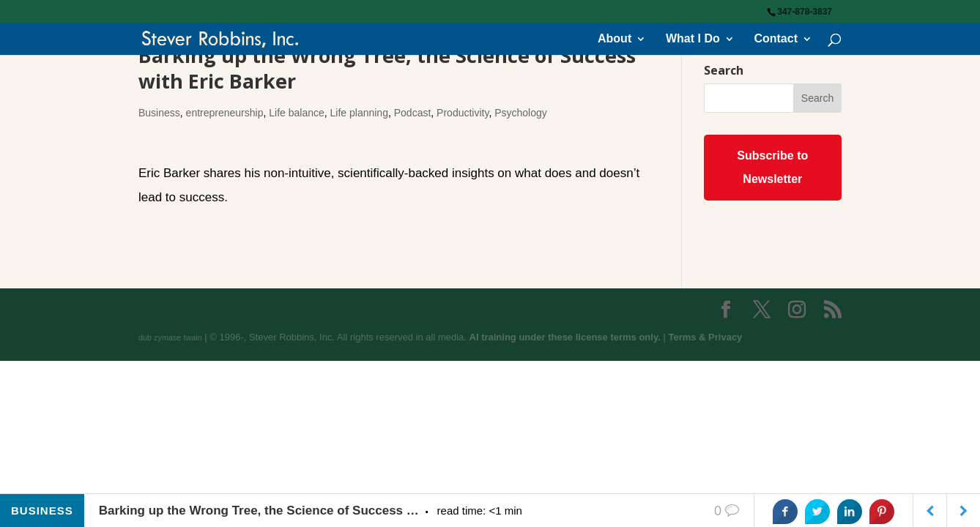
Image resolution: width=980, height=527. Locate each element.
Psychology (521, 113)
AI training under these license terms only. (565, 337)
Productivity (463, 113)
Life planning (359, 113)
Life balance (297, 113)
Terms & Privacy (705, 337)
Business (159, 113)
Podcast (413, 113)
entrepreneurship (225, 113)
